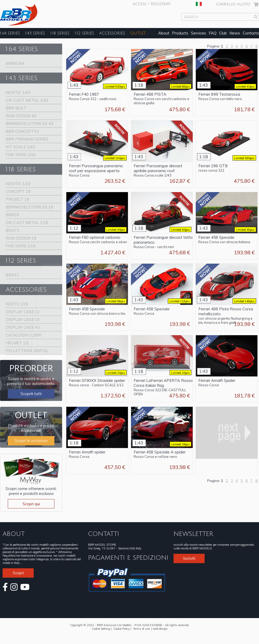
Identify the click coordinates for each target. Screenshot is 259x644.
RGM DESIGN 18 (21, 238)
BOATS (13, 230)
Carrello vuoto (233, 4)
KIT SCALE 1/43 (20, 147)
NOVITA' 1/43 (18, 92)
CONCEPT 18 (18, 191)
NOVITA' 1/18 (18, 184)
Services (199, 33)
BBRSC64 (15, 63)
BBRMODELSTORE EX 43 (29, 124)
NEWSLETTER (193, 534)
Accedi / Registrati (152, 4)
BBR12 (12, 275)
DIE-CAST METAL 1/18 (27, 223)
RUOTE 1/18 (17, 304)
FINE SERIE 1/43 (21, 155)
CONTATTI (104, 534)
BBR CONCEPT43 (22, 131)
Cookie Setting (101, 629)
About (164, 33)
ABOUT (14, 534)
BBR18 (12, 215)
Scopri (18, 573)
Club (223, 33)
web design (160, 629)
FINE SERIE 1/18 (21, 246)
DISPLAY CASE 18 (23, 320)
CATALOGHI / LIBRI (24, 335)
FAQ (213, 33)
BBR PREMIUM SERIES (27, 139)
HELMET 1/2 (17, 343)
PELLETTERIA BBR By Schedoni (27, 351)
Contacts (251, 33)
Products (180, 33)
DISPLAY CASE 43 (23, 327)
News (235, 33)
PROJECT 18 (17, 199)
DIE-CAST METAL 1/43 (27, 100)
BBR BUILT (16, 108)
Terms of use (141, 629)
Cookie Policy (121, 629)
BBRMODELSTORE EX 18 (29, 207)
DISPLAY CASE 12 (23, 312)
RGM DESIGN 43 (21, 116)
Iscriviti (189, 558)
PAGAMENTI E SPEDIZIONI (128, 558)
